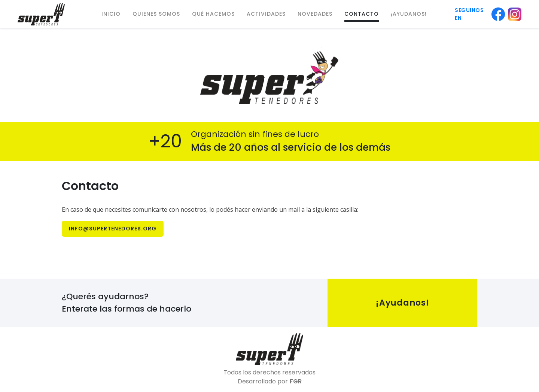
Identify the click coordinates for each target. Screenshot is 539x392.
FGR (296, 381)
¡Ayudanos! (403, 303)
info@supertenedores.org (113, 229)
